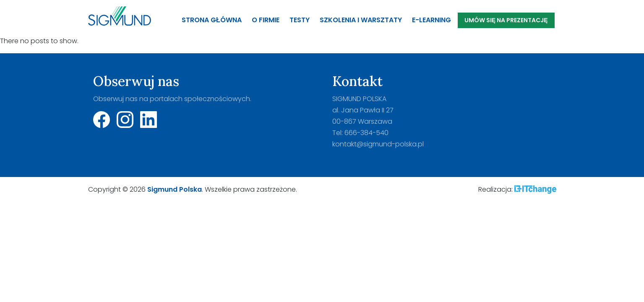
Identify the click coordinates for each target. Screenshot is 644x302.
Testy (300, 20)
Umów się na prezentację (506, 20)
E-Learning (432, 20)
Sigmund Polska (175, 189)
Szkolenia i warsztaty (361, 20)
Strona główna (212, 20)
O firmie (266, 20)
